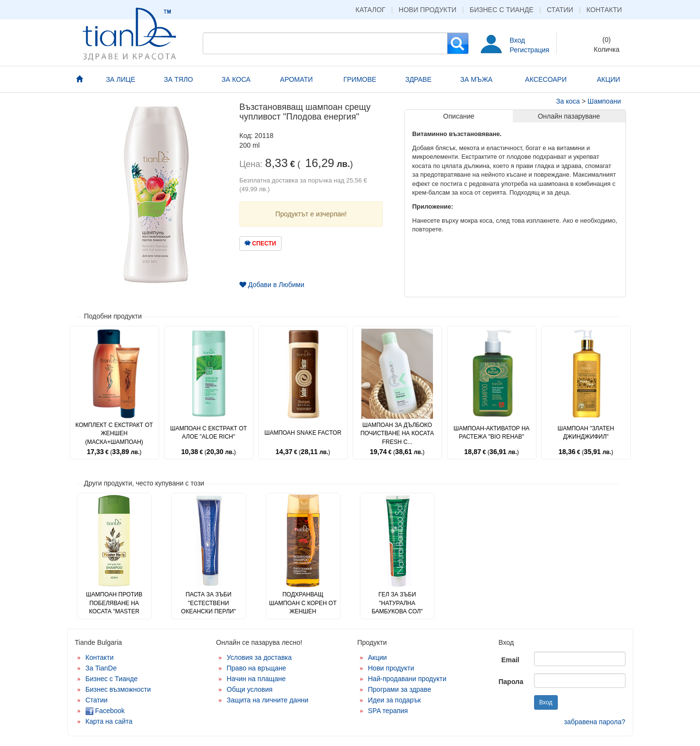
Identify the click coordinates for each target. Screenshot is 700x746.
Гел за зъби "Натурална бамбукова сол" (397, 603)
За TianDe (101, 668)
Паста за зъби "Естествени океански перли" (208, 603)
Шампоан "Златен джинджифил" (586, 433)
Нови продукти (427, 10)
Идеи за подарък (395, 700)
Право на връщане (257, 668)
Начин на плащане (256, 679)
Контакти (604, 10)
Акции (378, 657)
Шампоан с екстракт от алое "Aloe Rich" (209, 433)
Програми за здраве (400, 689)
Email (510, 660)
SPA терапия (388, 711)
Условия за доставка (260, 657)
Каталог (371, 10)
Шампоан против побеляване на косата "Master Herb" (114, 607)
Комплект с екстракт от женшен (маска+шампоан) (114, 433)
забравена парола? (595, 722)
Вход (518, 40)
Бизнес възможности (118, 689)
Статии (560, 10)
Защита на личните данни (268, 700)
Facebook (105, 711)
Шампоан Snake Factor (303, 433)
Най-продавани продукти (407, 679)
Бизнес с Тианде (502, 10)
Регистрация (530, 50)
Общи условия (250, 689)
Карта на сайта (109, 721)
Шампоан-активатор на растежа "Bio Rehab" (491, 433)
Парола (511, 682)
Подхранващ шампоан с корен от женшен (303, 603)
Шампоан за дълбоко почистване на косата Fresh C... (397, 433)
